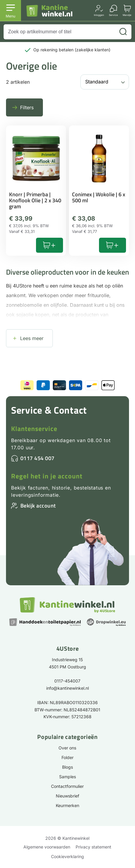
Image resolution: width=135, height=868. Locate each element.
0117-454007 (67, 681)
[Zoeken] (123, 32)
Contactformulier (67, 786)
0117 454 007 (37, 458)
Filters (27, 107)
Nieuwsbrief (67, 796)
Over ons (67, 748)
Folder (67, 757)
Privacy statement (93, 847)
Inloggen (99, 15)
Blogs (67, 767)
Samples (67, 777)
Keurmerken (67, 805)
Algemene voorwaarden (47, 847)
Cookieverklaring (67, 856)
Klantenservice (34, 429)
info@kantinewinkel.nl (67, 688)
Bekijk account (38, 506)
